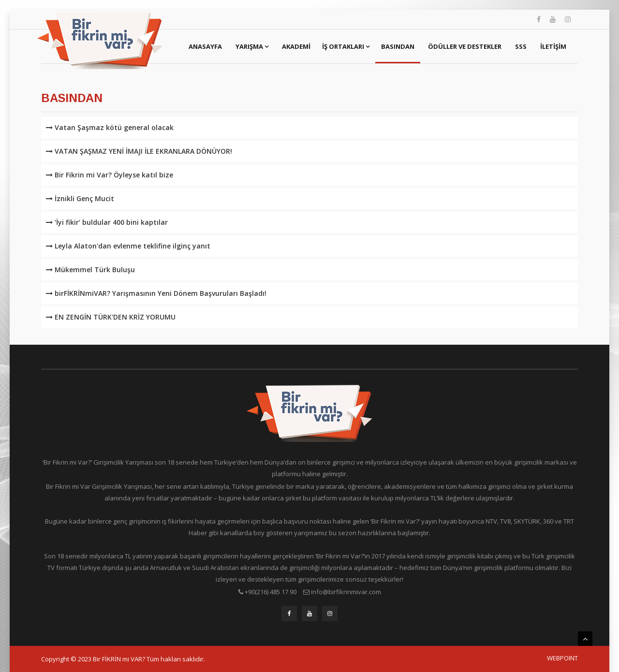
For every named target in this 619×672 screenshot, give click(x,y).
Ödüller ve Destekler (465, 46)
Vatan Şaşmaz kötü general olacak (110, 127)
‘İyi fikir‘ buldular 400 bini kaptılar (107, 222)
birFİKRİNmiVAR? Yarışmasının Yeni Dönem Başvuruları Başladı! (156, 293)
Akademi (296, 46)
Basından (398, 46)
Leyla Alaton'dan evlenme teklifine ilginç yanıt (128, 246)
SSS (521, 46)
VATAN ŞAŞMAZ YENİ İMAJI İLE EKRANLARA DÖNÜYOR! (139, 151)
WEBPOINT (562, 658)
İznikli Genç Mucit (80, 198)
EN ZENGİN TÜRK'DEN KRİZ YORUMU (111, 317)
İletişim (553, 46)
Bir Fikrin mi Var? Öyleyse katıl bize (110, 175)
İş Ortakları (346, 46)
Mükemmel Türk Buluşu (90, 270)
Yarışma (252, 46)
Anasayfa (205, 46)
